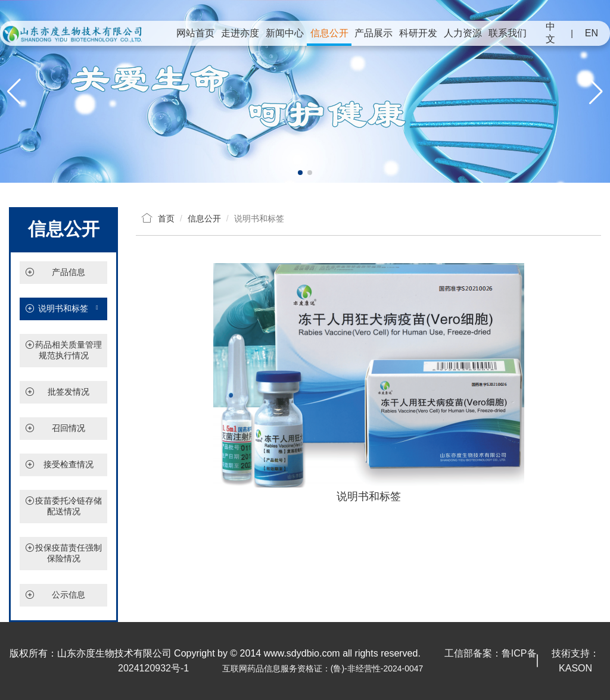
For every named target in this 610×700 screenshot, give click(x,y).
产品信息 (69, 272)
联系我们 (508, 33)
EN (592, 33)
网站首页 (195, 33)
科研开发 (418, 33)
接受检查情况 (69, 464)
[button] (300, 173)
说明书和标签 (63, 309)
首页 (166, 218)
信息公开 (329, 33)
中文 (550, 33)
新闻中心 (285, 33)
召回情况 (69, 428)
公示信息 (69, 595)
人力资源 (463, 33)
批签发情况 (69, 392)
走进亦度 (240, 33)
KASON (575, 668)
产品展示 (374, 33)
